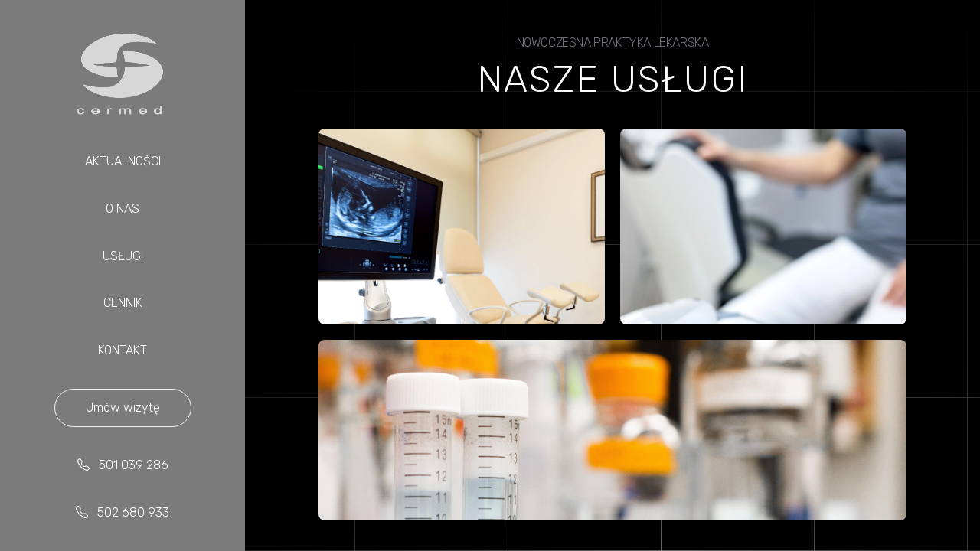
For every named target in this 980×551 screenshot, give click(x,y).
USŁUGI (123, 256)
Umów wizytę (123, 408)
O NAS (122, 209)
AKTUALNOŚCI (123, 161)
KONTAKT (122, 350)
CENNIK (123, 303)
